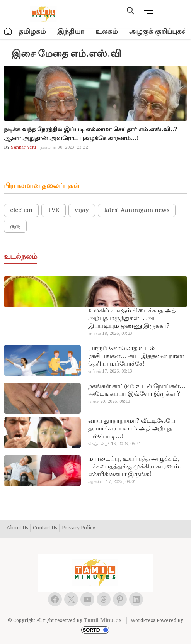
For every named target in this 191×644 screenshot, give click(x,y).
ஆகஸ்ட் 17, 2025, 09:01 (112, 482)
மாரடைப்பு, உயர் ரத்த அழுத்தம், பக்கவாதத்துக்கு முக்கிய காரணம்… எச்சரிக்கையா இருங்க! (136, 467)
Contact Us (45, 528)
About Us (17, 528)
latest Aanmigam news (137, 210)
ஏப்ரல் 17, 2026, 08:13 (110, 371)
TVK (54, 210)
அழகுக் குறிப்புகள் (159, 31)
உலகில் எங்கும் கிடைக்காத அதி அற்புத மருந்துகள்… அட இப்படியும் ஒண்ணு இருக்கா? (132, 319)
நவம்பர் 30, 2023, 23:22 (64, 147)
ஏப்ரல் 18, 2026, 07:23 (110, 334)
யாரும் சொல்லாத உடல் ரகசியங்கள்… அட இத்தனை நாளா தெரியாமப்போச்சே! (136, 356)
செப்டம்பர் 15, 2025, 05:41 (115, 444)
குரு (15, 226)
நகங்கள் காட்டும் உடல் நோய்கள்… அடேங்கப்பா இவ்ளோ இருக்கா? (137, 390)
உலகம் (107, 31)
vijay (82, 210)
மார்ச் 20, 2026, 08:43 (109, 402)
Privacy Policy (78, 528)
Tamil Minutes (102, 620)
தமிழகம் (32, 31)
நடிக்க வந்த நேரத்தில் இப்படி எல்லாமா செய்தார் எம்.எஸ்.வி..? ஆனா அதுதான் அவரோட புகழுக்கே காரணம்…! (91, 134)
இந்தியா (71, 31)
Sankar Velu (23, 147)
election (21, 210)
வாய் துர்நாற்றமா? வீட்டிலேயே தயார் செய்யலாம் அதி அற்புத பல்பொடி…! (132, 429)
